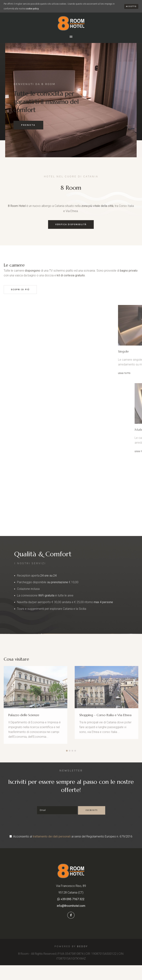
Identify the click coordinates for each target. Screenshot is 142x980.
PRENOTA (28, 125)
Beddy (82, 946)
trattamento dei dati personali (52, 836)
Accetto (131, 6)
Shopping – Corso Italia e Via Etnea (105, 715)
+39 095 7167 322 (72, 899)
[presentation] (71, 825)
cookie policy (32, 9)
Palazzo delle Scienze (24, 715)
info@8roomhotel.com (71, 906)
